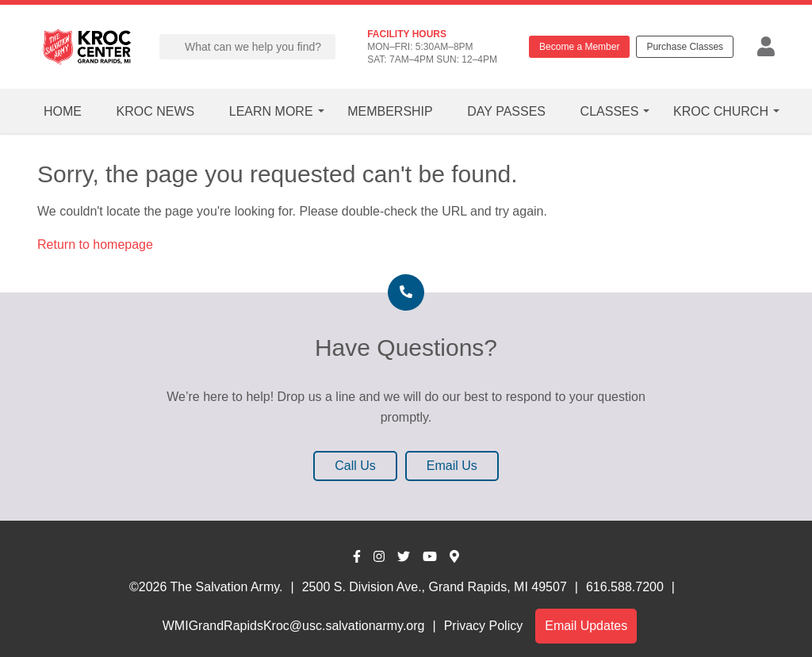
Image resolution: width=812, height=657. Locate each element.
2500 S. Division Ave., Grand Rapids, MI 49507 (435, 587)
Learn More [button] (271, 111)
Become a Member (579, 47)
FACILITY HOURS (407, 34)
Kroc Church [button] (721, 111)
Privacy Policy (484, 626)
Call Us (355, 466)
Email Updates (586, 626)
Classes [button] (610, 111)
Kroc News (156, 111)
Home (63, 111)
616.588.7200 (625, 587)
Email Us (452, 466)
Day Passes (506, 111)
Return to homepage (95, 244)
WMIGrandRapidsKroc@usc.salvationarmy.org (294, 626)
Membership (390, 111)
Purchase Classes (685, 47)
